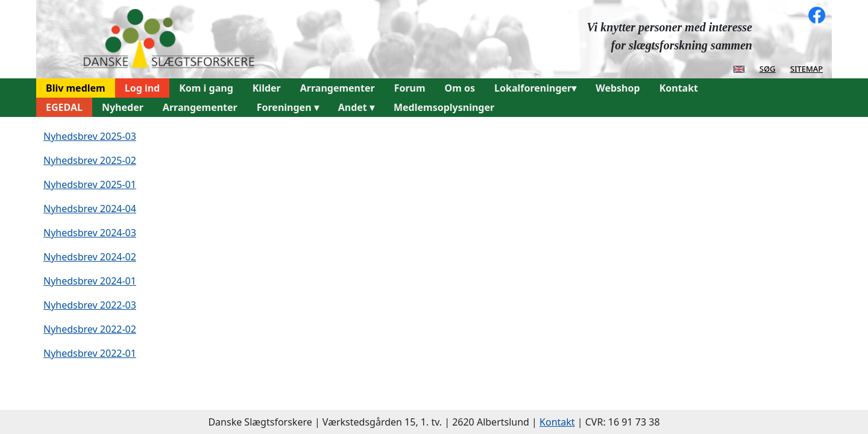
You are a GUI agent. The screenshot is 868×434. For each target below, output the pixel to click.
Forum (410, 88)
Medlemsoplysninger (444, 107)
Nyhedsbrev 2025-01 (90, 184)
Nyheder (123, 107)
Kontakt (679, 88)
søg (768, 68)
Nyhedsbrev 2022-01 (90, 353)
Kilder (267, 88)
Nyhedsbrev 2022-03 (90, 305)
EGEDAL (64, 107)
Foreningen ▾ (288, 107)
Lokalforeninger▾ (535, 88)
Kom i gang (206, 88)
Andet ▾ (356, 107)
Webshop (618, 88)
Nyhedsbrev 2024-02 (90, 257)
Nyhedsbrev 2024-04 (90, 209)
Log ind (143, 88)
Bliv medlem (76, 88)
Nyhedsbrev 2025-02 (90, 160)
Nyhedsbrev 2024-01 (90, 281)
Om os (460, 88)
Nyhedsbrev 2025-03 (90, 136)
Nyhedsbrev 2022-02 (90, 329)
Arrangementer (338, 88)
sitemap (807, 68)
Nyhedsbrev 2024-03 (90, 233)
